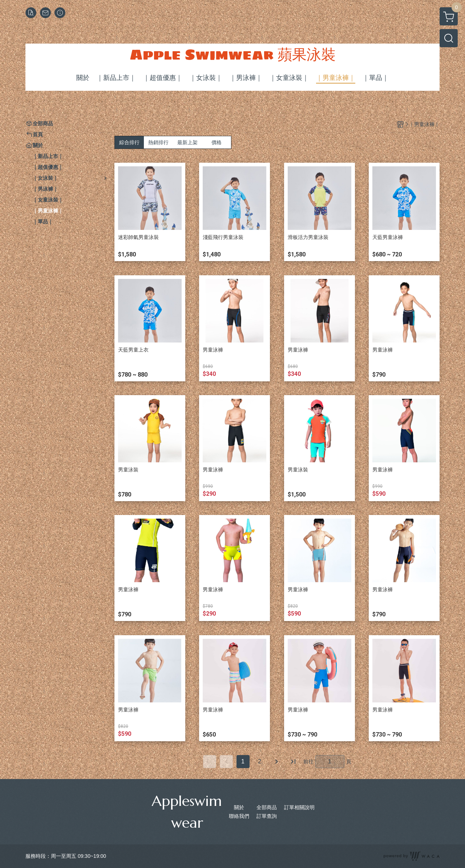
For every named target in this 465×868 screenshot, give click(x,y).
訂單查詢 (267, 816)
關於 (239, 807)
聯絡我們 (239, 816)
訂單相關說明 (299, 807)
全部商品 (267, 807)
